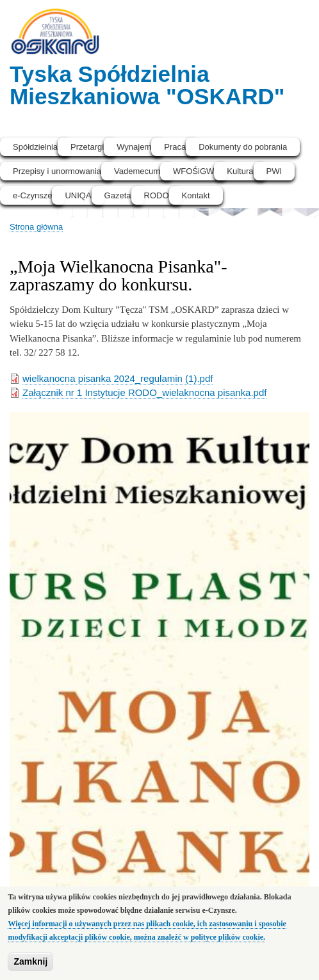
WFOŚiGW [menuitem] (193, 171)
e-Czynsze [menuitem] (32, 195)
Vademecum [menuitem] (137, 171)
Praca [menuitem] (175, 147)
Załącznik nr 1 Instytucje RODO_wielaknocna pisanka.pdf (144, 392)
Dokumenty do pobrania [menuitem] (243, 147)
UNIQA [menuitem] (78, 195)
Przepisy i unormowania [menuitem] (57, 171)
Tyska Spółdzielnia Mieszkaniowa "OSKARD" (147, 85)
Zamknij (30, 961)
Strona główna (36, 227)
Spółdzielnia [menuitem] (35, 147)
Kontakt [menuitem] (196, 195)
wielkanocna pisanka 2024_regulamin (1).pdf (118, 378)
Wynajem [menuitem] (134, 147)
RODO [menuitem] (157, 195)
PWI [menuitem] (274, 171)
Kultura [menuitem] (240, 171)
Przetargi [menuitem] (87, 147)
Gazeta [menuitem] (118, 195)
